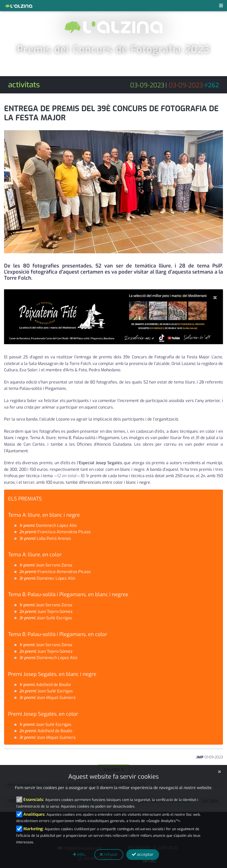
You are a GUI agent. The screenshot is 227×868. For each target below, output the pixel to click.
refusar (109, 854)
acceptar (143, 854)
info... (80, 854)
